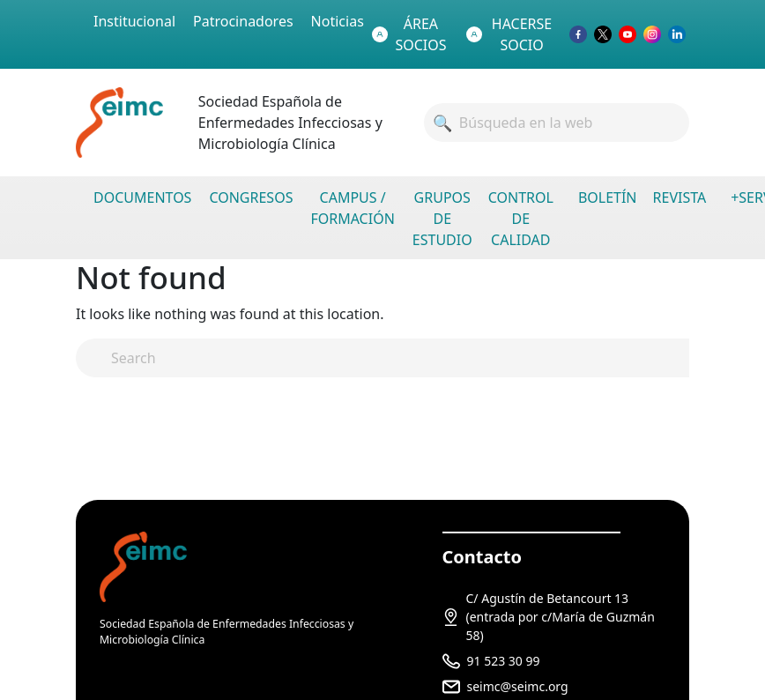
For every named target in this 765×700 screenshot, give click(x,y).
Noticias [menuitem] (338, 21)
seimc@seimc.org (518, 686)
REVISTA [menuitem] (680, 197)
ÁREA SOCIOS (409, 34)
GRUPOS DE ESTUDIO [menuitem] (442, 219)
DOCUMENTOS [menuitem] (142, 197)
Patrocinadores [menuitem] (243, 21)
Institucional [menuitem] (134, 21)
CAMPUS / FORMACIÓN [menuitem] (352, 208)
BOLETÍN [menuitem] (608, 197)
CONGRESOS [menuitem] (251, 197)
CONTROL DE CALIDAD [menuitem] (521, 219)
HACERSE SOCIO (509, 34)
